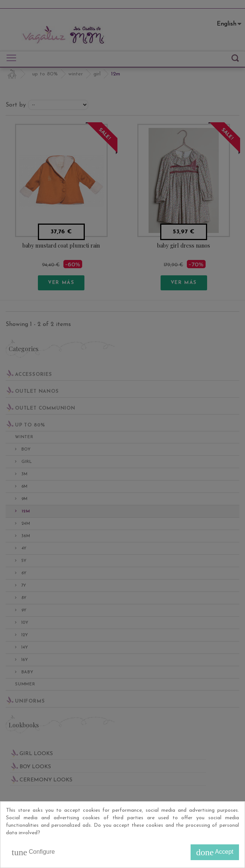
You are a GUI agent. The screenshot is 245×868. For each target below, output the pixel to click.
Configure (33, 852)
